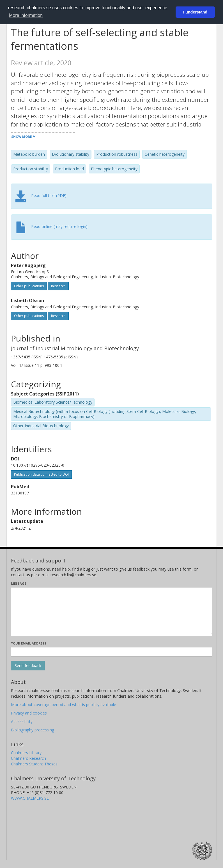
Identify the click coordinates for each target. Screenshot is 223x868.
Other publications (29, 286)
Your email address (29, 643)
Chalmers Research (28, 758)
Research (58, 286)
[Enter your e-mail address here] (112, 652)
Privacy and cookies (29, 713)
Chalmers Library (26, 753)
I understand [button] (195, 12)
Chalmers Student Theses (34, 764)
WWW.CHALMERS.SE (30, 798)
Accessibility (22, 721)
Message (19, 583)
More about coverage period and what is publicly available (64, 705)
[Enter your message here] (112, 612)
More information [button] (26, 15)
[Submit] (28, 666)
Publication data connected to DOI (41, 474)
